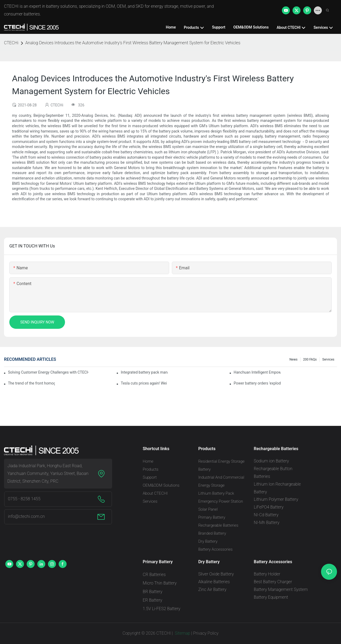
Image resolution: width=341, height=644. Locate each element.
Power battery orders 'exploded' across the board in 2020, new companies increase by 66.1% (257, 383)
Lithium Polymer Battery (276, 499)
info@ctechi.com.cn (26, 516)
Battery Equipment (271, 597)
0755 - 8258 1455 (24, 499)
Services (328, 359)
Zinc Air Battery (212, 589)
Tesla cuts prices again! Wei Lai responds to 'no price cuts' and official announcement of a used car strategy (144, 383)
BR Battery (153, 592)
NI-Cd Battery (266, 515)
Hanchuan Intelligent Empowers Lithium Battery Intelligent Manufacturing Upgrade (257, 372)
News (294, 359)
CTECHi (11, 43)
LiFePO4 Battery (269, 507)
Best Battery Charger (273, 582)
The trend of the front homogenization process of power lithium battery (31, 383)
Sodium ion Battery (271, 461)
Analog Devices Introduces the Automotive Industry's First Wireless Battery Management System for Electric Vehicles (133, 43)
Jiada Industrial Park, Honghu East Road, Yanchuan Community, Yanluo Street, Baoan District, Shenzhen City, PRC (48, 473)
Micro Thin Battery (160, 583)
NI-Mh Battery (266, 523)
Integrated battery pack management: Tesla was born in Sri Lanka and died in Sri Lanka (144, 372)
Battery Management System (281, 589)
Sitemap (182, 633)
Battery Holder (267, 574)
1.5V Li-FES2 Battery (162, 609)
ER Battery (153, 600)
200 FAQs (310, 359)
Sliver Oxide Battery (216, 574)
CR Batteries (154, 575)
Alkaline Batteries (214, 582)
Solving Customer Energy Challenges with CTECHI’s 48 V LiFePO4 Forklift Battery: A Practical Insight (48, 372)
